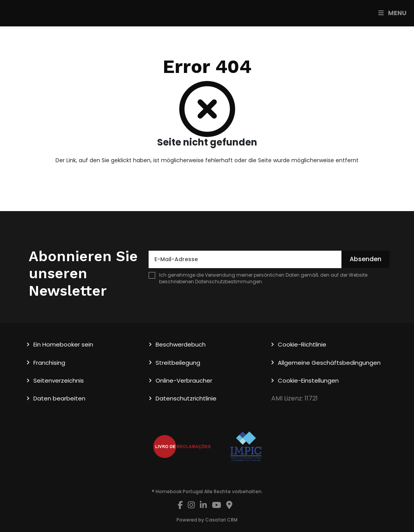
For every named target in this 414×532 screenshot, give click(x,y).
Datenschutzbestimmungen (229, 282)
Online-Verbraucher (184, 380)
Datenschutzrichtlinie (186, 398)
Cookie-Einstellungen (308, 380)
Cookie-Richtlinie (302, 344)
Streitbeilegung (178, 363)
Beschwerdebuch (181, 344)
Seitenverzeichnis (59, 380)
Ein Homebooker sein (63, 344)
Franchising (49, 363)
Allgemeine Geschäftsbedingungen (329, 363)
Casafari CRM (221, 520)
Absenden (365, 259)
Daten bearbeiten (59, 398)
